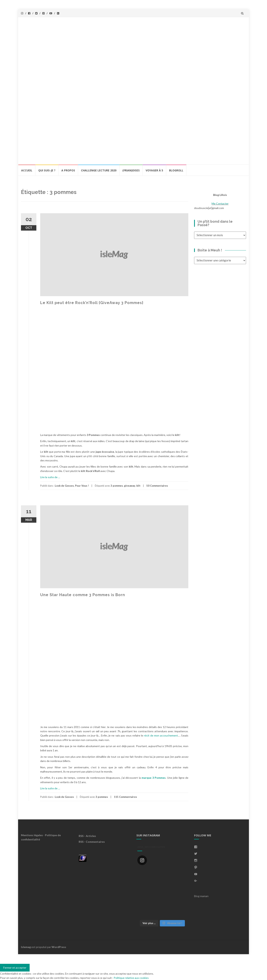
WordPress (59, 947)
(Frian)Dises (131, 170)
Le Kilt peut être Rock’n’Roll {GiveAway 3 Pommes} (92, 303)
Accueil (27, 170)
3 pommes (117, 486)
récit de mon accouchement (161, 735)
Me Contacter (220, 203)
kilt (138, 486)
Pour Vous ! (82, 486)
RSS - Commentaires (92, 842)
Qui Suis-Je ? (47, 170)
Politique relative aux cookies (131, 978)
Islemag (26, 947)
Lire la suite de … (50, 477)
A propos (68, 170)
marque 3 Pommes (154, 778)
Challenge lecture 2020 (99, 170)
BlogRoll (176, 170)
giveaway (130, 486)
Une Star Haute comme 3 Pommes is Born (83, 595)
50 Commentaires (157, 486)
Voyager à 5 (154, 170)
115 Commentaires (125, 797)
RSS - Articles (87, 836)
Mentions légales (32, 835)
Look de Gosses (64, 486)
